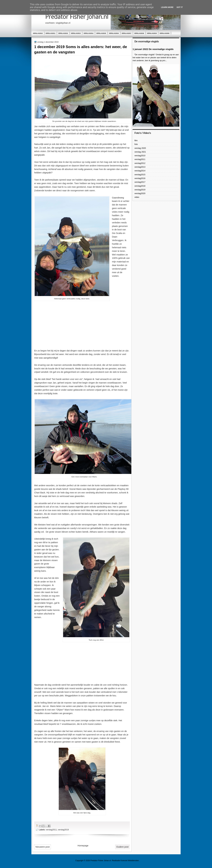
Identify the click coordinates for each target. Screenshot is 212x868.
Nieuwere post (43, 847)
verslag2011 (51, 33)
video (137, 197)
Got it (180, 7)
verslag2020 (164, 33)
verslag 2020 (140, 148)
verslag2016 (114, 33)
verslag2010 (38, 33)
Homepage (83, 846)
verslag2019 (152, 33)
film (136, 140)
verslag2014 (88, 33)
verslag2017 (127, 33)
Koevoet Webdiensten (130, 861)
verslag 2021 (140, 152)
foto (136, 144)
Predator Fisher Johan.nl (77, 17)
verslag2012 (63, 33)
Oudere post (122, 847)
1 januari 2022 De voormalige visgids (153, 49)
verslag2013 (76, 33)
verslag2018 (139, 33)
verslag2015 (101, 33)
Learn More (167, 7)
